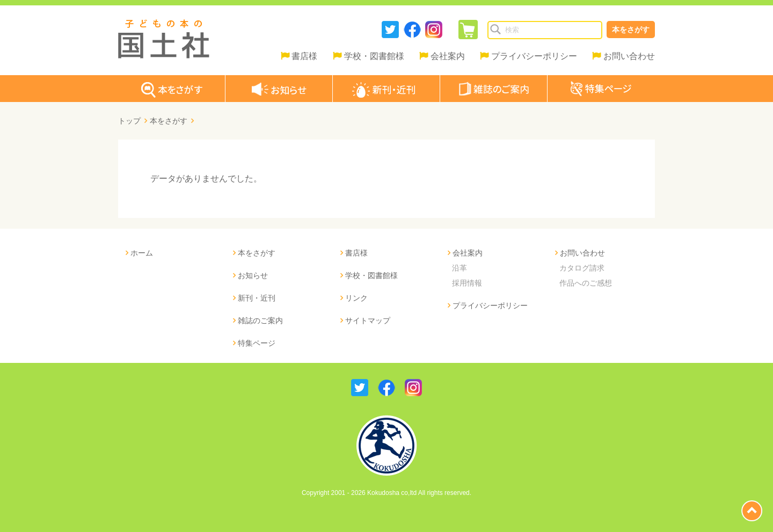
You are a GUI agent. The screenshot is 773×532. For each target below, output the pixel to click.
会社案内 (448, 56)
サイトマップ (368, 320)
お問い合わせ (629, 56)
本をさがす (631, 30)
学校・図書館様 (374, 56)
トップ (129, 121)
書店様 (304, 56)
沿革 (460, 268)
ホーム (142, 253)
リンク (356, 298)
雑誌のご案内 (260, 320)
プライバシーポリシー (534, 56)
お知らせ (253, 275)
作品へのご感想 (586, 283)
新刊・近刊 (257, 298)
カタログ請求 (582, 268)
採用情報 (467, 283)
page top (752, 511)
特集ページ (257, 343)
